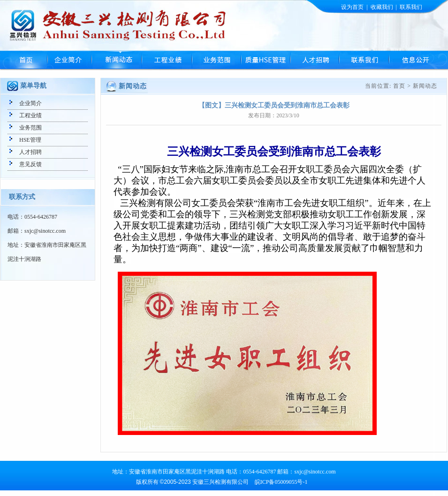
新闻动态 (116, 60)
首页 (24, 60)
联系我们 (411, 7)
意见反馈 (30, 164)
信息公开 (415, 60)
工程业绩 (166, 60)
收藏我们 (382, 7)
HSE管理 (265, 60)
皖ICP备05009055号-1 (281, 482)
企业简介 (69, 60)
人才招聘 (314, 60)
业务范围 (216, 60)
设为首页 (352, 7)
